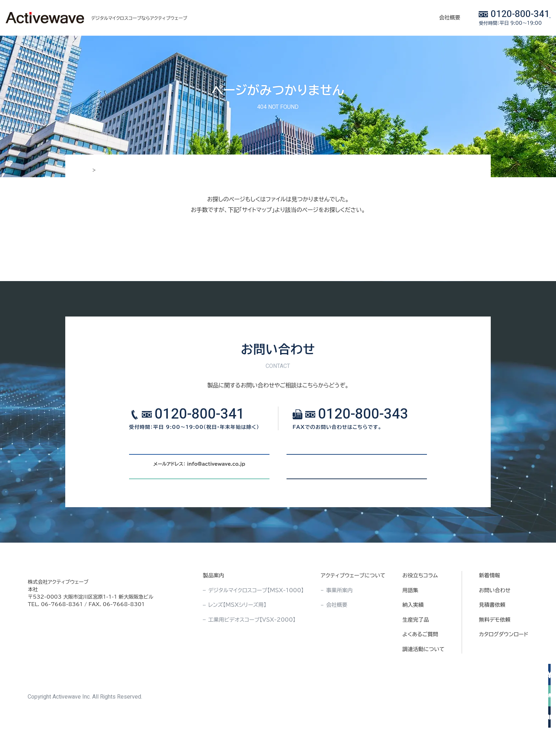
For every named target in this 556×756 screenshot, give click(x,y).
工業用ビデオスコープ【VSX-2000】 (252, 658)
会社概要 (377, 18)
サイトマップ (278, 245)
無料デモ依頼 (495, 658)
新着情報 (490, 614)
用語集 (410, 629)
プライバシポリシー (470, 735)
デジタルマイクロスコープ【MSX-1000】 (256, 629)
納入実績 (339, 18)
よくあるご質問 (420, 673)
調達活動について (424, 687)
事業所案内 (340, 629)
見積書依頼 (492, 643)
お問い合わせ (495, 629)
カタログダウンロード (504, 673)
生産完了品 (416, 658)
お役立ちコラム (294, 18)
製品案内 (249, 18)
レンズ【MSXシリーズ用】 (237, 643)
